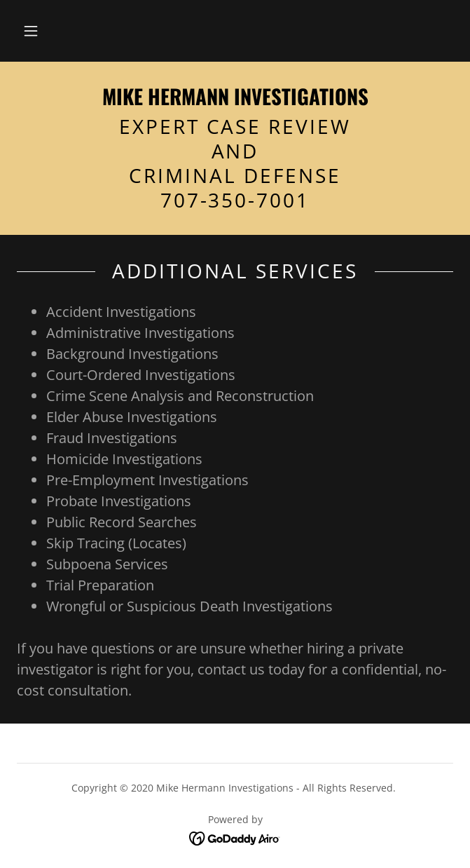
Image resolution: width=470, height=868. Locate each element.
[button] (31, 31)
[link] (235, 96)
